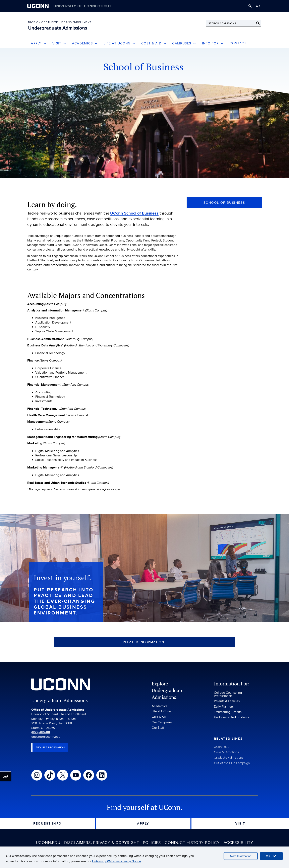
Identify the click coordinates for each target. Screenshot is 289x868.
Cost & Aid (154, 43)
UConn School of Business (134, 213)
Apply (39, 43)
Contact (238, 43)
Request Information (50, 750)
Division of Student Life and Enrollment (60, 22)
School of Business (224, 203)
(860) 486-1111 (41, 735)
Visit (60, 43)
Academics (85, 43)
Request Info (47, 826)
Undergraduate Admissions (58, 28)
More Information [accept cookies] (241, 856)
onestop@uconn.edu (46, 739)
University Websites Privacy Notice (117, 861)
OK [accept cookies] (271, 856)
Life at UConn (120, 43)
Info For (213, 43)
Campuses (184, 43)
